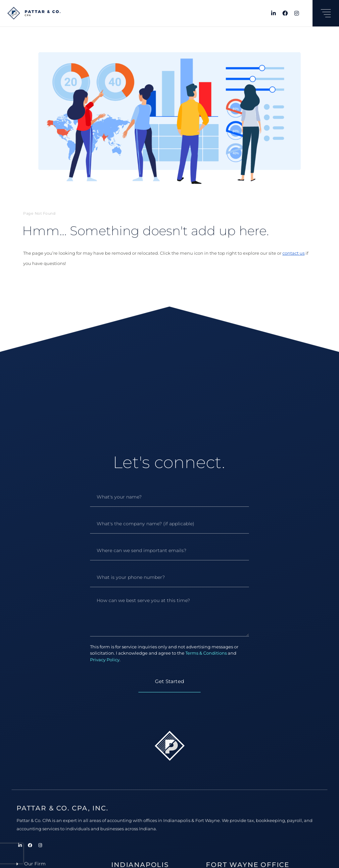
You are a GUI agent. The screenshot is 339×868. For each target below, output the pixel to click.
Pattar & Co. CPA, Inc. (63, 808)
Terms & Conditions (206, 653)
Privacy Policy (105, 660)
